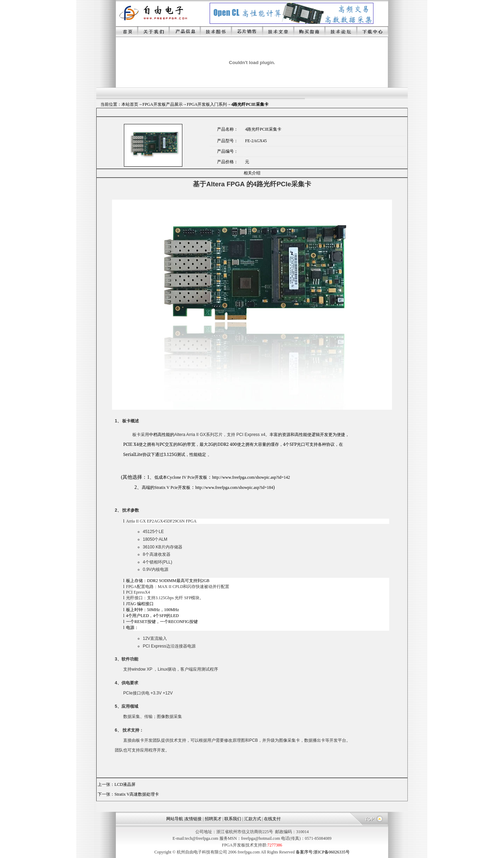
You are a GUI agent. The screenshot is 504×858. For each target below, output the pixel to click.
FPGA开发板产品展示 (163, 104)
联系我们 (233, 819)
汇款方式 (253, 819)
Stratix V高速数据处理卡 (137, 794)
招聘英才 (213, 819)
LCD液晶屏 (125, 784)
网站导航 (175, 819)
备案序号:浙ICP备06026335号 (323, 852)
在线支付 (272, 819)
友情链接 (193, 819)
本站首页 (130, 104)
